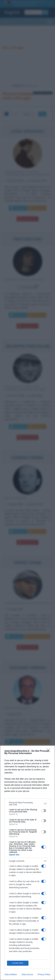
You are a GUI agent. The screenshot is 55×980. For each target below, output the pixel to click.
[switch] (44, 811)
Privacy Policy (44, 974)
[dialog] (27, 863)
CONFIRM (18, 963)
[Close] (49, 751)
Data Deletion (11, 974)
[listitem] (27, 804)
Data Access (27, 974)
